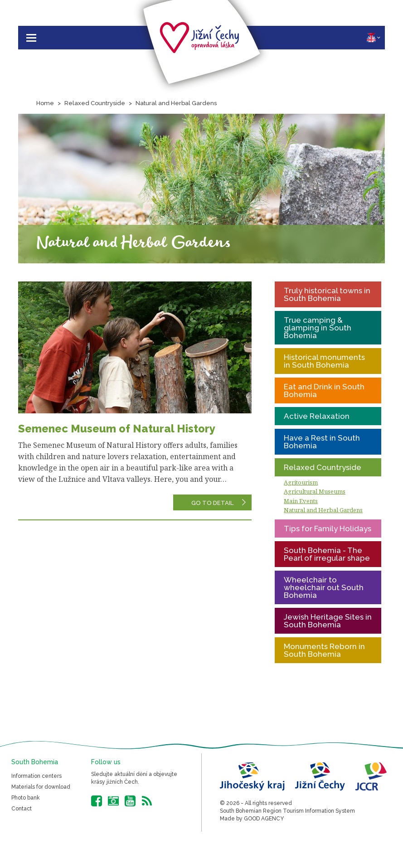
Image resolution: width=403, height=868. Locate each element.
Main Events (301, 501)
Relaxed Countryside (95, 103)
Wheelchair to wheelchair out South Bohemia (324, 587)
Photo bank (26, 798)
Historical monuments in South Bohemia (324, 361)
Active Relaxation (317, 416)
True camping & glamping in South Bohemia (318, 328)
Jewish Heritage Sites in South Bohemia (328, 621)
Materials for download (41, 787)
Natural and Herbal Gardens (176, 103)
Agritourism (301, 482)
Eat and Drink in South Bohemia (324, 390)
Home (45, 103)
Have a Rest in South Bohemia (322, 442)
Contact (22, 809)
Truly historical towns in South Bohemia (327, 294)
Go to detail (212, 503)
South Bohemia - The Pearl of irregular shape (327, 554)
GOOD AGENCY (264, 819)
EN (374, 38)
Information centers (36, 776)
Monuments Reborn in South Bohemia (324, 650)
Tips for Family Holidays (328, 529)
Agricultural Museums (315, 491)
